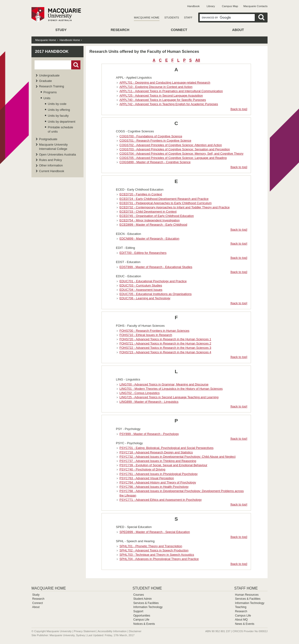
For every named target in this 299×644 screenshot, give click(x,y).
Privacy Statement (85, 631)
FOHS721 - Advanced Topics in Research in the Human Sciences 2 (165, 343)
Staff (188, 18)
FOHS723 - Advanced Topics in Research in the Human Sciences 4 (165, 352)
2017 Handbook (52, 51)
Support (138, 611)
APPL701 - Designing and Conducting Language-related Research (165, 83)
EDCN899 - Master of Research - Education (149, 239)
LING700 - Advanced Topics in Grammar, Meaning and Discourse (164, 384)
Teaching (241, 607)
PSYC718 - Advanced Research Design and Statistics (156, 452)
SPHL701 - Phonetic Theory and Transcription (151, 546)
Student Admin (142, 599)
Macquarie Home (147, 18)
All (198, 60)
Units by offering (59, 110)
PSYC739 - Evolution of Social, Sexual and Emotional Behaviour (163, 465)
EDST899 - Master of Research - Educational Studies (156, 267)
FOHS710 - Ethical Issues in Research (146, 335)
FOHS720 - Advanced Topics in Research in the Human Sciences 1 (165, 339)
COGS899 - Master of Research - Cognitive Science (155, 162)
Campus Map (230, 6)
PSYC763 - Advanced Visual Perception (147, 478)
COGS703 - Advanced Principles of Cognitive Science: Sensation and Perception (175, 149)
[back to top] (239, 109)
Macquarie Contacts (255, 6)
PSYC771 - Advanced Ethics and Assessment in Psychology (161, 500)
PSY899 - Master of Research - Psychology (149, 434)
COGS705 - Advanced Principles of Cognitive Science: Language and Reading (173, 158)
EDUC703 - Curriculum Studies (141, 285)
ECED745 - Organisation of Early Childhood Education (157, 216)
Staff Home (246, 588)
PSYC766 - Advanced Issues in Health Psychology (154, 487)
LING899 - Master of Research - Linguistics (149, 402)
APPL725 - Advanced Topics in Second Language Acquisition (161, 96)
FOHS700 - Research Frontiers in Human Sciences (154, 331)
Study (61, 30)
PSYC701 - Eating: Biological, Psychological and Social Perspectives (166, 448)
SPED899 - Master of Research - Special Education (155, 532)
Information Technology (148, 607)
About (238, 30)
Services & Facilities (146, 603)
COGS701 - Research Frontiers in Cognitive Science (155, 141)
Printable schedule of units (60, 129)
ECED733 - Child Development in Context (148, 212)
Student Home (147, 588)
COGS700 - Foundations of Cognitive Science (151, 136)
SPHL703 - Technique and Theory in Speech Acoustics (157, 555)
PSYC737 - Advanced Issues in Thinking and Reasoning (158, 461)
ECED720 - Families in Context (141, 194)
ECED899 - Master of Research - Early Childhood (153, 225)
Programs (50, 92)
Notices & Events (144, 624)
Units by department (62, 122)
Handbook (193, 6)
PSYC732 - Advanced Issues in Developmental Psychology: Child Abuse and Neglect (178, 457)
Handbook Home (70, 40)
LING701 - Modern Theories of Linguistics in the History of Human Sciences (171, 389)
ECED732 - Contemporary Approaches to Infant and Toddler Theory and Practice (175, 207)
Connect (179, 30)
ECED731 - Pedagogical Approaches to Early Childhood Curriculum (166, 203)
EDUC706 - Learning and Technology (145, 298)
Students (172, 18)
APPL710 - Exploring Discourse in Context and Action (156, 87)
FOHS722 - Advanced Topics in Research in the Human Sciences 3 (165, 348)
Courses (139, 595)
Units (47, 98)
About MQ (241, 620)
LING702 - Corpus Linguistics (140, 393)
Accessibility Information (112, 631)
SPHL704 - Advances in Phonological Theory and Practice (159, 559)
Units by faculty (58, 116)
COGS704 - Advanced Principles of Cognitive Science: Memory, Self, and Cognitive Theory (181, 154)
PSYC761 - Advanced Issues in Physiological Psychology (158, 474)
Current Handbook (52, 171)
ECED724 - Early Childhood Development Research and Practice (164, 199)
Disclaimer (135, 631)
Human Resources (247, 595)
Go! (76, 65)
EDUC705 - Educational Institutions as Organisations (156, 294)
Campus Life (141, 620)
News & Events (245, 624)
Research (120, 30)
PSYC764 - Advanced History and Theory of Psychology (158, 482)
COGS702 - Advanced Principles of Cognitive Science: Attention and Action (171, 145)
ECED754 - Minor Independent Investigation (149, 220)
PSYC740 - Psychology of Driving (142, 469)
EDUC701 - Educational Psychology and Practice (153, 281)
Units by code (57, 104)
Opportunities (142, 616)
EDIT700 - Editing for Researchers (143, 253)
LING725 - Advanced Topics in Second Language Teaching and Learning (169, 397)
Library (211, 6)
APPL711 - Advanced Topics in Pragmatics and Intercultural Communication (171, 91)
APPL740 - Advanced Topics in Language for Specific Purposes (163, 100)
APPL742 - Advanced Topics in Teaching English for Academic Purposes (169, 104)
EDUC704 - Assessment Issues (141, 290)
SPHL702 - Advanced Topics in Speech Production (154, 550)
